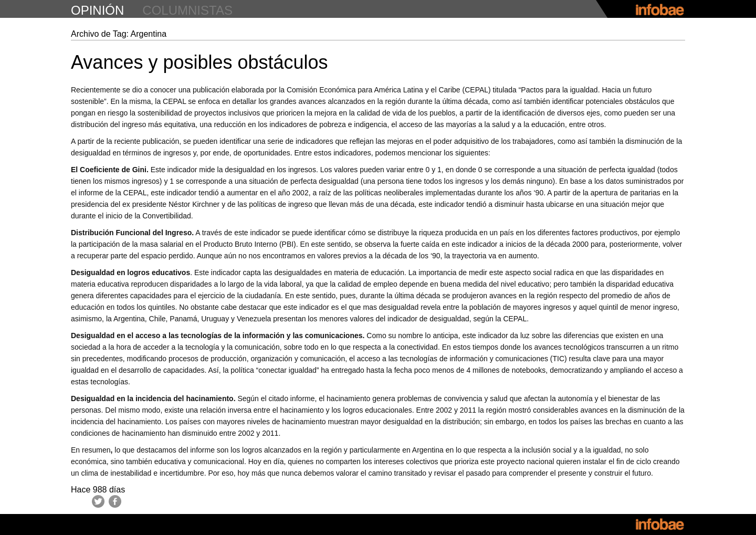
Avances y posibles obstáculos (199, 62)
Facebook (115, 501)
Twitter (98, 501)
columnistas (187, 10)
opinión (97, 10)
